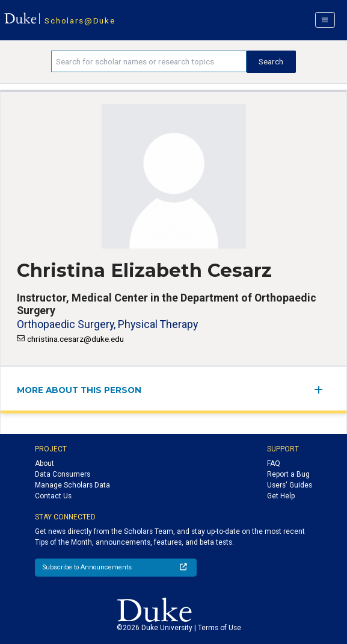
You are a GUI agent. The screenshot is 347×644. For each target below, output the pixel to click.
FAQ (274, 463)
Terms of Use (220, 628)
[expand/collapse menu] (322, 390)
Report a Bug (288, 474)
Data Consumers (63, 474)
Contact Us (53, 496)
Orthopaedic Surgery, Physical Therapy (107, 324)
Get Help (281, 496)
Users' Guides (290, 485)
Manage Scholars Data (72, 485)
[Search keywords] (149, 61)
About (45, 463)
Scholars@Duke (80, 20)
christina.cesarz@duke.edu (75, 339)
